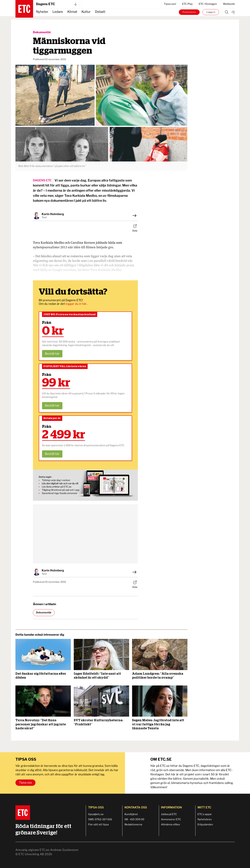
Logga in (211, 12)
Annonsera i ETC (171, 819)
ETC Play (187, 4)
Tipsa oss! (170, 4)
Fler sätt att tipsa (98, 825)
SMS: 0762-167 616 (100, 819)
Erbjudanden (205, 825)
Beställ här (52, 354)
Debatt (100, 12)
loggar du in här (76, 304)
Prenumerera (189, 12)
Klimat (72, 12)
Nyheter (42, 12)
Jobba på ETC (169, 814)
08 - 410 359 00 (134, 819)
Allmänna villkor (171, 825)
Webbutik (229, 4)
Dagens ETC (56, 4)
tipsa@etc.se (96, 814)
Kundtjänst (131, 814)
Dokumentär (42, 32)
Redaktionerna (133, 825)
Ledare (58, 12)
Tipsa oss (25, 783)
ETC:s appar (205, 814)
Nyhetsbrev (205, 819)
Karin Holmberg (53, 214)
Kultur (86, 12)
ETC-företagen (208, 4)
